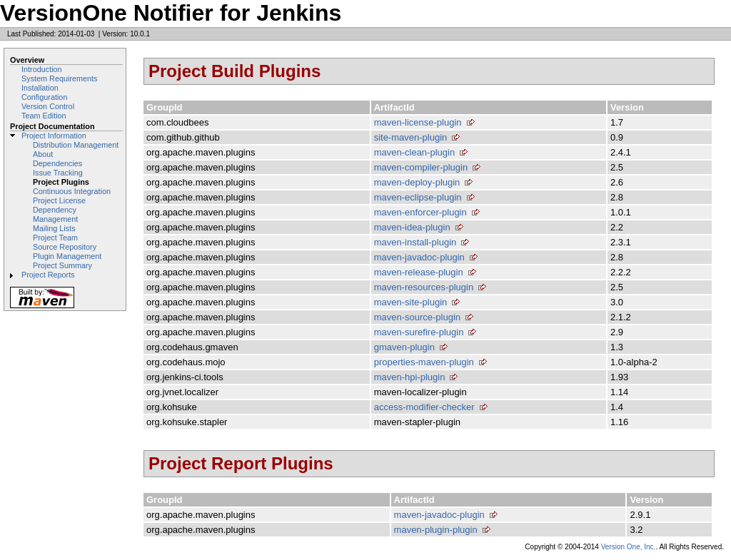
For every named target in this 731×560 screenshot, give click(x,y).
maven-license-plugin (418, 122)
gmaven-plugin (404, 347)
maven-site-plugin (411, 302)
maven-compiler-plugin (421, 167)
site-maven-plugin (411, 137)
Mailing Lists (54, 228)
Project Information (54, 136)
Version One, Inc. (629, 547)
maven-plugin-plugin (436, 530)
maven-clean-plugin (414, 152)
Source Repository (65, 247)
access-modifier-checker (424, 407)
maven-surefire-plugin (419, 332)
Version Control (48, 106)
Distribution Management (76, 145)
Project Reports (48, 275)
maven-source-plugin (417, 317)
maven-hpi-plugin (410, 377)
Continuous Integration (72, 191)
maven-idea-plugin (412, 227)
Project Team (55, 238)
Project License (59, 200)
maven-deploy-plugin (417, 182)
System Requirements (60, 78)
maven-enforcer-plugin (420, 212)
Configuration (44, 97)
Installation (40, 88)
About (43, 154)
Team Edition (44, 116)
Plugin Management (67, 256)
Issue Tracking (58, 173)
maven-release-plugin (419, 272)
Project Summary (62, 265)
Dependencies (57, 163)
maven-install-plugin (415, 242)
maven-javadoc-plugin (419, 257)
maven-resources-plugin (424, 287)
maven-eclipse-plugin (418, 197)
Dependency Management (55, 214)
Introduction (42, 69)
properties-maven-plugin (424, 362)
